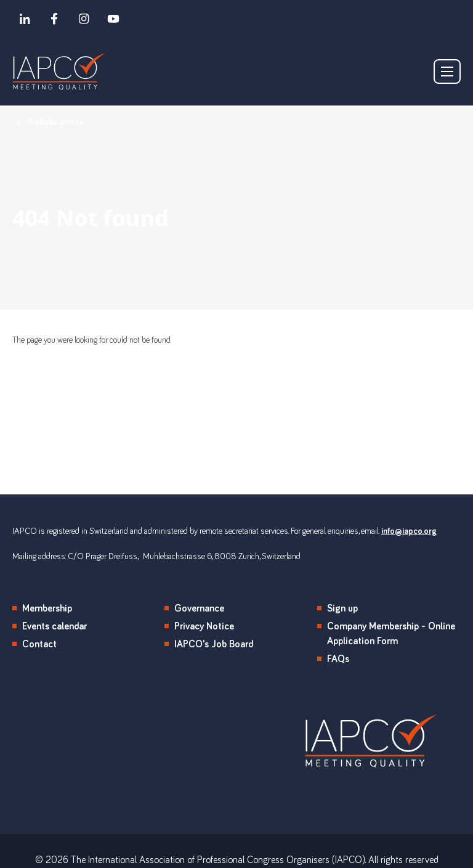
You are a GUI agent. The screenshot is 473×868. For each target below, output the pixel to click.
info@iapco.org (409, 531)
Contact (39, 644)
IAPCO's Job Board (214, 644)
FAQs (338, 659)
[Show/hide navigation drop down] (447, 72)
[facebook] (54, 18)
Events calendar (55, 626)
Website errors (55, 122)
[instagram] (84, 18)
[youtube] (113, 18)
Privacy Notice (204, 626)
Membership (47, 608)
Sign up (342, 608)
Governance (199, 608)
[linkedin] (25, 18)
